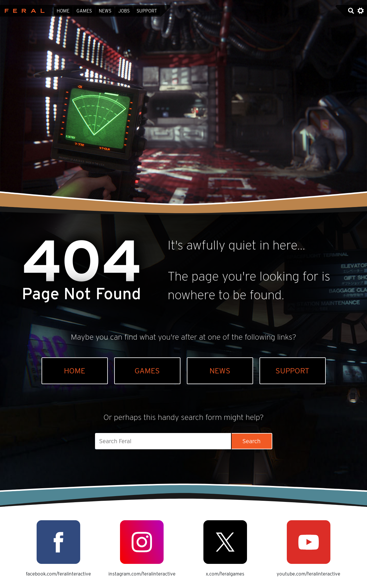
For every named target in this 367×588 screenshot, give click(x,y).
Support (147, 11)
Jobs (124, 11)
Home (63, 11)
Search (251, 441)
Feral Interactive (23, 11)
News (105, 11)
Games (84, 11)
